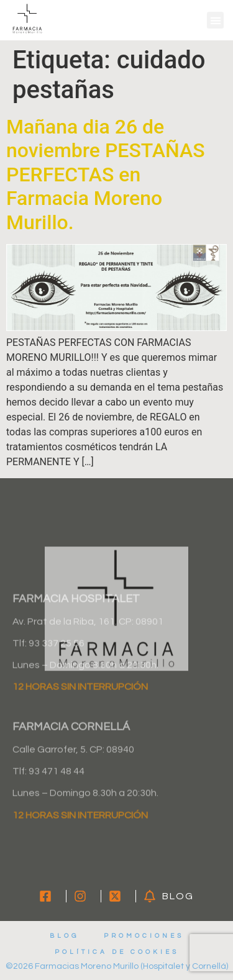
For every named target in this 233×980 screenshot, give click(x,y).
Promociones (144, 936)
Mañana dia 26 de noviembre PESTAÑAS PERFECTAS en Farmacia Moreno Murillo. (106, 175)
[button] (215, 20)
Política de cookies (117, 952)
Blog (64, 936)
